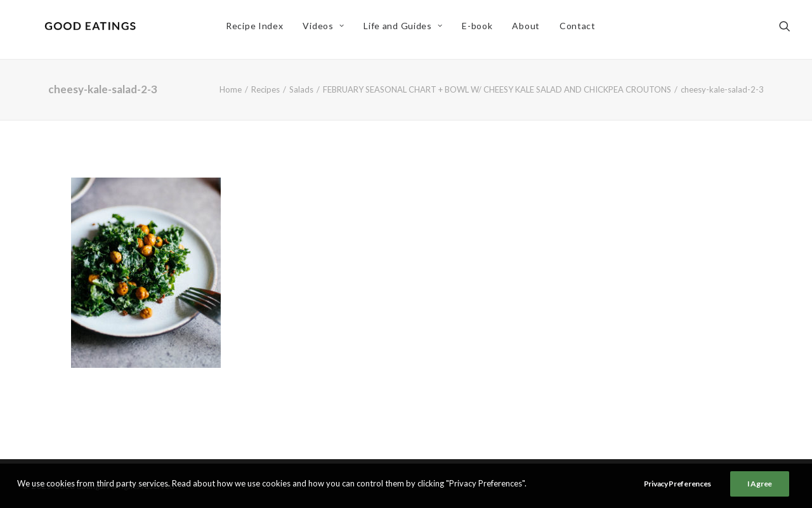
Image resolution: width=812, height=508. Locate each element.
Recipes (265, 89)
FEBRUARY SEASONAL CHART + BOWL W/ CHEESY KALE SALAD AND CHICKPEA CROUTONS (497, 89)
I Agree (760, 484)
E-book (481, 29)
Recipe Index (258, 29)
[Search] (785, 30)
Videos (327, 29)
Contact (581, 29)
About (530, 29)
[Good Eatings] (93, 30)
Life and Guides (407, 29)
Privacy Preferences (678, 484)
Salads (301, 89)
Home (231, 89)
